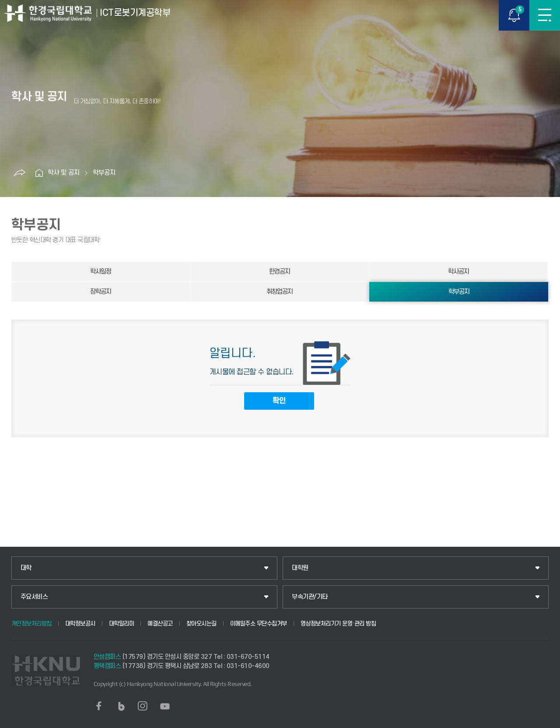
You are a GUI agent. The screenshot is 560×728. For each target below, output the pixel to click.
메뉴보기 (545, 15)
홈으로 (39, 173)
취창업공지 (280, 292)
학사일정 (101, 272)
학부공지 (104, 173)
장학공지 (101, 292)
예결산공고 (160, 624)
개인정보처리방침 (31, 624)
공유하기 (19, 173)
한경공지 (280, 272)
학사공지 (458, 272)
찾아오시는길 (201, 624)
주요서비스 (34, 597)
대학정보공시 (80, 624)
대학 (26, 568)
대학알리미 (122, 624)
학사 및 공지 (64, 173)
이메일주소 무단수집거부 (259, 624)
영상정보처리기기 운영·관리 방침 (338, 624)
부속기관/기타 (310, 597)
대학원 (300, 568)
